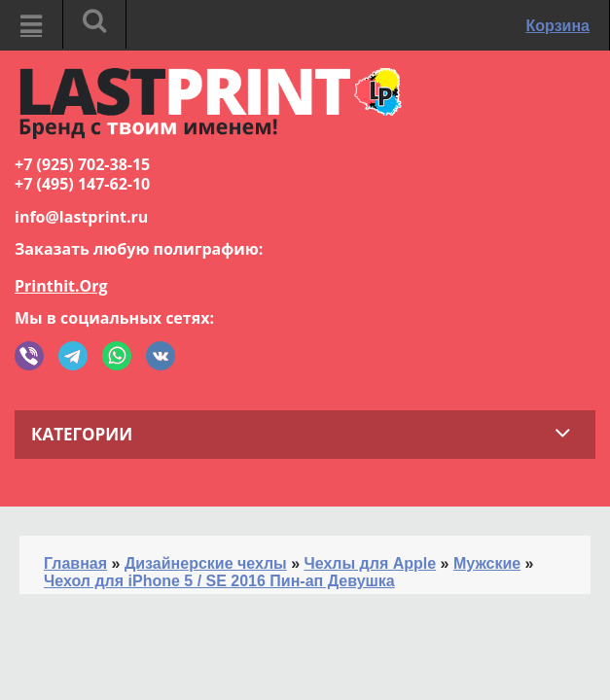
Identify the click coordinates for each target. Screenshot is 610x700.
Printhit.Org (61, 286)
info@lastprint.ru (81, 217)
